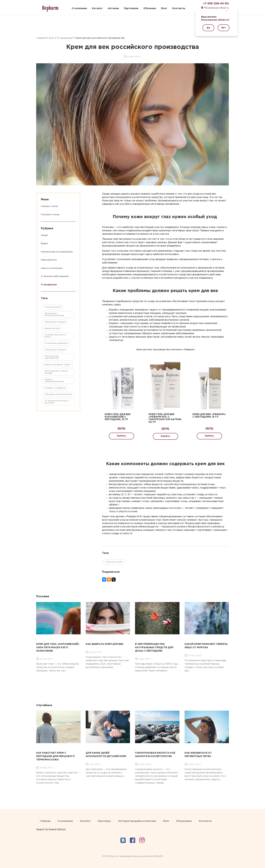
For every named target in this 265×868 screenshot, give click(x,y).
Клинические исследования (57, 252)
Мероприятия (49, 260)
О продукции (65, 38)
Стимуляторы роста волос (55, 336)
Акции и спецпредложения (54, 380)
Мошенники (184, 821)
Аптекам (113, 8)
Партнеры (104, 821)
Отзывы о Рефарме (55, 388)
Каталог (97, 8)
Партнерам (131, 8)
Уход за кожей (53, 307)
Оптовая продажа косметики (137, 821)
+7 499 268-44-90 (216, 4)
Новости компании (52, 268)
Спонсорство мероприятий (52, 357)
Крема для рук (52, 328)
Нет (224, 28)
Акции (44, 235)
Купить (122, 436)
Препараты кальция (55, 322)
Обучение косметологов (58, 394)
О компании (79, 8)
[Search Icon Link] (51, 826)
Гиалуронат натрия (55, 350)
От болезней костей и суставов (57, 402)
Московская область (216, 8)
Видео (44, 244)
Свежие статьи (49, 206)
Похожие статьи (50, 215)
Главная (41, 38)
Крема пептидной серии (57, 365)
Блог (164, 8)
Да (208, 28)
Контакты (179, 8)
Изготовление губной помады (56, 372)
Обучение (150, 8)
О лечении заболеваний (55, 276)
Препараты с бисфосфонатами (54, 314)
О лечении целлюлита (56, 343)
